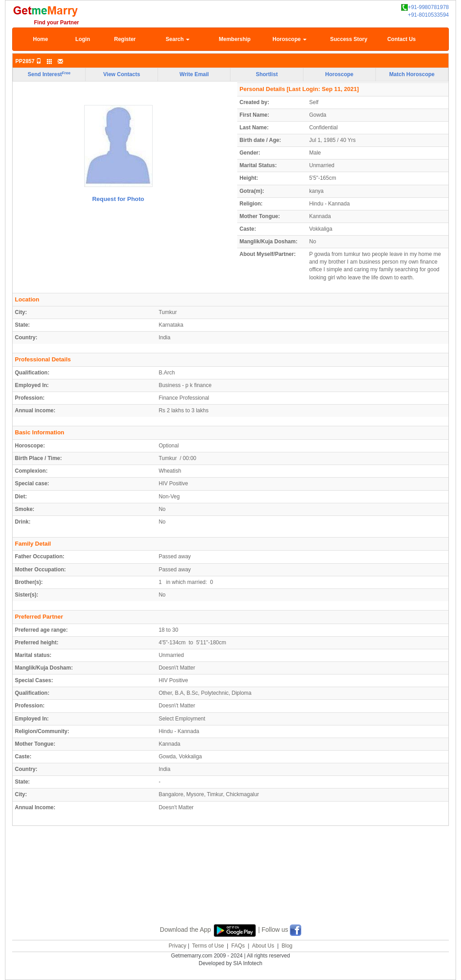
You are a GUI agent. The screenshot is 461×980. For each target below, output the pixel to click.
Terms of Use (208, 946)
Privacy (177, 946)
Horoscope (289, 39)
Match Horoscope (412, 74)
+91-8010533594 (428, 15)
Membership (235, 39)
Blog (287, 946)
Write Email (194, 74)
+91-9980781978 (425, 7)
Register (125, 39)
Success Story (349, 39)
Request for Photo (118, 199)
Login (83, 39)
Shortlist (267, 74)
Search (178, 39)
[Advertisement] (230, 885)
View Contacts (122, 74)
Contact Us (401, 39)
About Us (263, 946)
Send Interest (49, 74)
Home (40, 39)
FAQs (238, 946)
